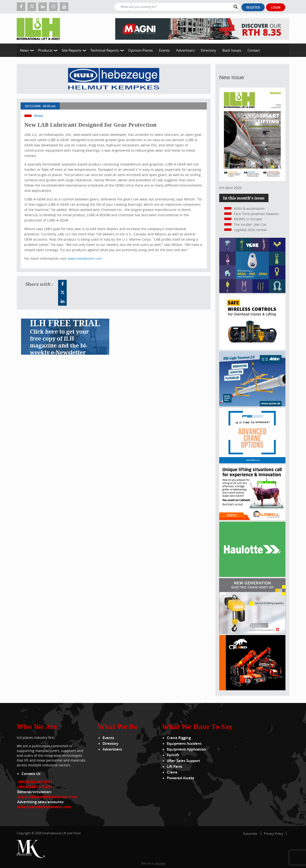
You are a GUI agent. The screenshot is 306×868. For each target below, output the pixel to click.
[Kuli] (114, 79)
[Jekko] (252, 689)
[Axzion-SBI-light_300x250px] (252, 405)
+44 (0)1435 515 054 (35, 787)
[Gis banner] (252, 632)
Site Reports (71, 50)
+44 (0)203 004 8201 (35, 782)
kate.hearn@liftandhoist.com (44, 807)
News (24, 50)
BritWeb (160, 863)
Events (164, 50)
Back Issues (232, 50)
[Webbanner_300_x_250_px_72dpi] (252, 348)
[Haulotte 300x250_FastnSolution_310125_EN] (252, 576)
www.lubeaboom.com (85, 258)
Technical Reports (105, 50)
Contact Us (31, 774)
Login (276, 7)
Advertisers (185, 50)
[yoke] (252, 292)
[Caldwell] (252, 519)
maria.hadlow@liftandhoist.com (47, 797)
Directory (208, 50)
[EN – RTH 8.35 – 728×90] (202, 29)
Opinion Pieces (140, 50)
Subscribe (250, 834)
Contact (254, 50)
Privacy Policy (274, 834)
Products (45, 50)
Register (253, 7)
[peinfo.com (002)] (252, 462)
